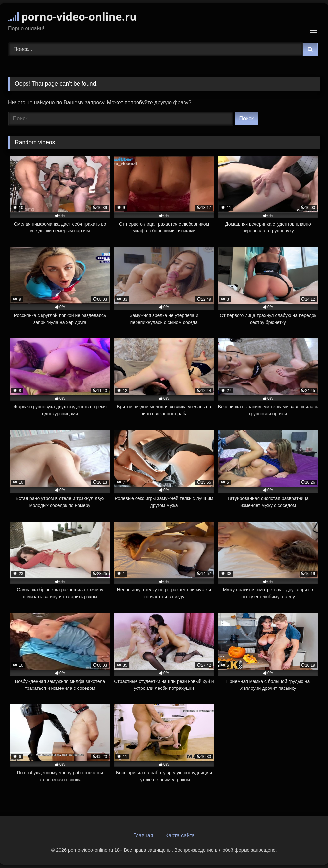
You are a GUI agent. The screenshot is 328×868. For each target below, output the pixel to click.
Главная (143, 835)
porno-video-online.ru (72, 16)
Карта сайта (180, 835)
